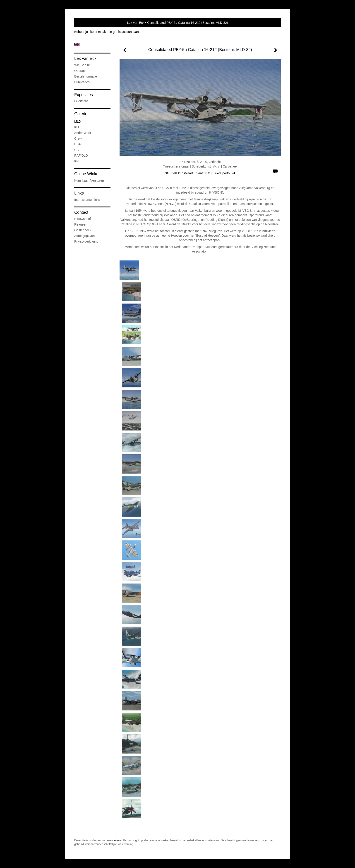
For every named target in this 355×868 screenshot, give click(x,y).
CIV (77, 150)
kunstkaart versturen (89, 180)
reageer (80, 224)
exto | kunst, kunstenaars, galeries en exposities (87, 23)
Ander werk (83, 133)
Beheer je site (84, 32)
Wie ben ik (82, 65)
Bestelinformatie (86, 76)
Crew (78, 139)
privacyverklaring (86, 241)
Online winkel (87, 174)
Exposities (84, 95)
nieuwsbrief (83, 219)
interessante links (87, 200)
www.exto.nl (114, 840)
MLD (78, 122)
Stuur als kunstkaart (200, 173)
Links (79, 193)
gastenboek (83, 230)
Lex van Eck (136, 23)
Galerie (81, 114)
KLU (77, 127)
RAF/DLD (81, 156)
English (77, 44)
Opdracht (81, 71)
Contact (81, 212)
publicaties (82, 82)
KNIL (78, 161)
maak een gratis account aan (118, 32)
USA (78, 144)
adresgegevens (85, 236)
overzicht (81, 101)
